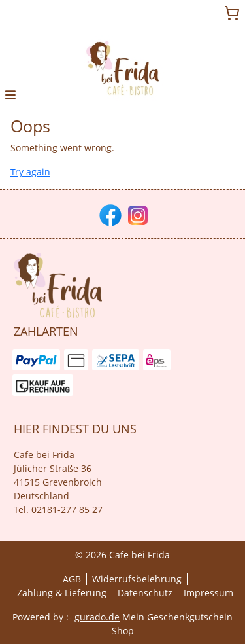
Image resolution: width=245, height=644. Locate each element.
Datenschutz (145, 593)
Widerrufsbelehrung (137, 579)
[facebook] (109, 214)
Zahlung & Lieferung (62, 593)
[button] (10, 94)
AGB (72, 579)
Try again (30, 172)
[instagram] (137, 214)
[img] (123, 68)
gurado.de (97, 617)
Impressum (208, 593)
